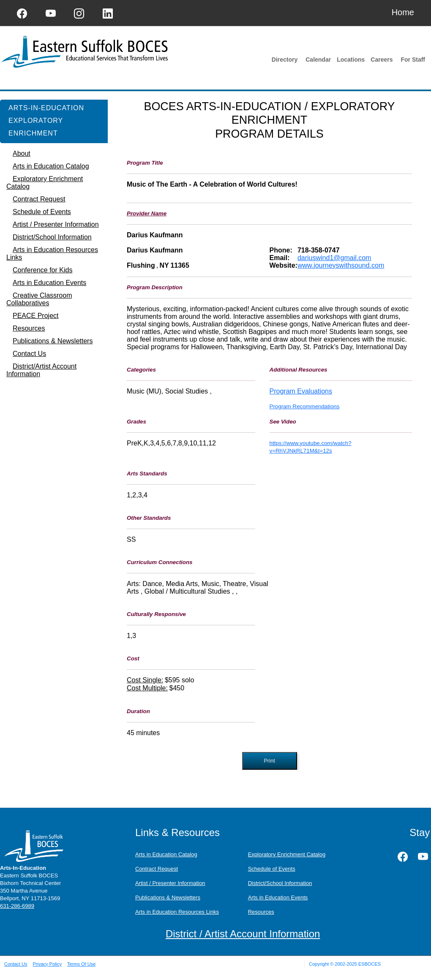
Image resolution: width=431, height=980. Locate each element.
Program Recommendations (305, 406)
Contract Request (157, 869)
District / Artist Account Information (243, 934)
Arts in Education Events (278, 897)
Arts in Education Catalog (166, 854)
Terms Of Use (81, 964)
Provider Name (147, 213)
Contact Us (16, 964)
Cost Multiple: (147, 688)
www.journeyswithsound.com (341, 265)
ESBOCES (370, 964)
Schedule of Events (272, 869)
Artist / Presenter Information (170, 883)
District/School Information (280, 883)
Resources (261, 912)
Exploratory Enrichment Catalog (287, 854)
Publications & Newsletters (168, 897)
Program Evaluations (301, 391)
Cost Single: (145, 680)
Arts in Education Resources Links (177, 912)
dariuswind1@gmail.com (334, 258)
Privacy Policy (47, 964)
